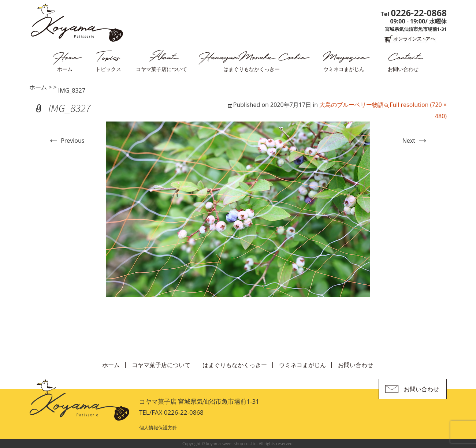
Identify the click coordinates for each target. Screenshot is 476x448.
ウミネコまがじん (344, 69)
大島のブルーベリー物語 (352, 105)
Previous (66, 141)
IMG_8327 (72, 90)
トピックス (108, 69)
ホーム (65, 69)
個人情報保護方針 (158, 428)
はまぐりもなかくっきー (252, 69)
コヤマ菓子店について (161, 69)
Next (415, 141)
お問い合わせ (403, 69)
